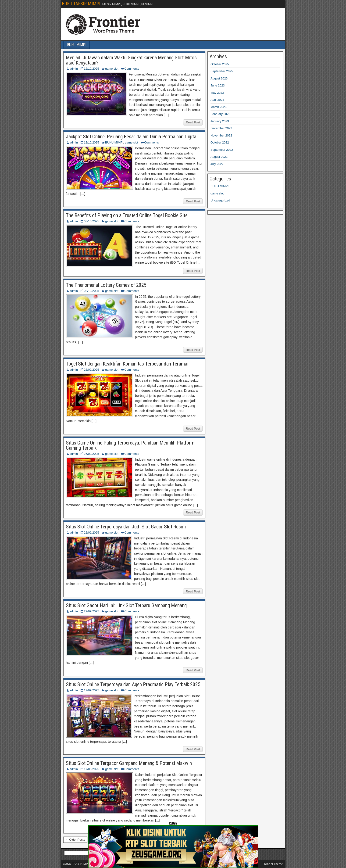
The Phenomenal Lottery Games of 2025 (106, 285)
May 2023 (217, 93)
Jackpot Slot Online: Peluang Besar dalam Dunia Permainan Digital (132, 137)
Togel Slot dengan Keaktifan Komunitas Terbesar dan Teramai (127, 364)
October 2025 (220, 64)
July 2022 (217, 164)
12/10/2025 (91, 69)
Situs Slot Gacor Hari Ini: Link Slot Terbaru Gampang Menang (126, 605)
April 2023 (217, 100)
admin (74, 69)
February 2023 (220, 114)
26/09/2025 (91, 370)
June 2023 (218, 85)
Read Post (193, 122)
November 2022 (221, 135)
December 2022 (221, 128)
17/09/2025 (91, 690)
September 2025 (222, 71)
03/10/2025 (91, 221)
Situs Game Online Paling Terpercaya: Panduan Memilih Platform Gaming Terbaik (130, 445)
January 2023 (220, 121)
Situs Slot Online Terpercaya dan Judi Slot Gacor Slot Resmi (126, 527)
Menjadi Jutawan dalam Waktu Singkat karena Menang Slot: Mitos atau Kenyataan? (131, 60)
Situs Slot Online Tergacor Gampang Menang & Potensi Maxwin (129, 763)
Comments (132, 69)
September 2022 (222, 150)
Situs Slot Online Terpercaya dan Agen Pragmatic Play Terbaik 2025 (133, 684)
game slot (112, 69)
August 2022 (219, 157)
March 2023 (219, 107)
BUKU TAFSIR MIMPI (81, 4)
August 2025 (219, 78)
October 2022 (220, 142)
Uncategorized (220, 200)
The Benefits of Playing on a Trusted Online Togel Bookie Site (127, 215)
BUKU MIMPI (77, 45)
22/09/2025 (91, 533)
